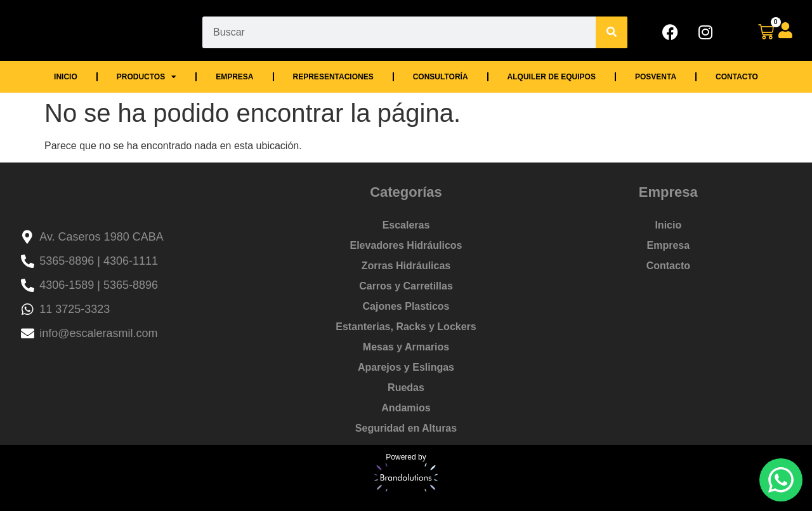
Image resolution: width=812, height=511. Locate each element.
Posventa (656, 77)
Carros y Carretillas (406, 286)
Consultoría (441, 77)
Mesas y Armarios (406, 347)
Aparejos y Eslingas (406, 367)
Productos (147, 77)
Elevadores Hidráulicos (406, 245)
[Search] (612, 32)
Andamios (406, 408)
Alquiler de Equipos (552, 77)
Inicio (66, 77)
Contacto (737, 77)
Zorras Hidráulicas (406, 266)
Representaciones (333, 77)
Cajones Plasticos (406, 306)
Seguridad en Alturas (406, 428)
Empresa (234, 77)
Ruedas (406, 388)
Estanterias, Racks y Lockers (406, 327)
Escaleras (406, 225)
